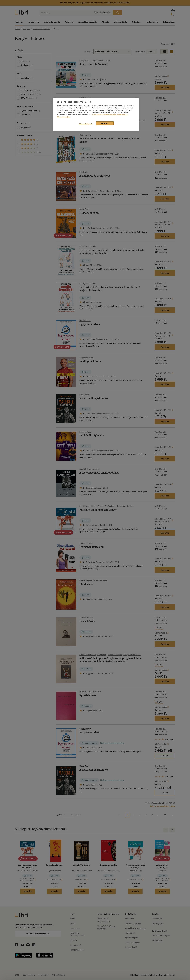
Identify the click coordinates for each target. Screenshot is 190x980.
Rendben (105, 123)
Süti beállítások (86, 124)
